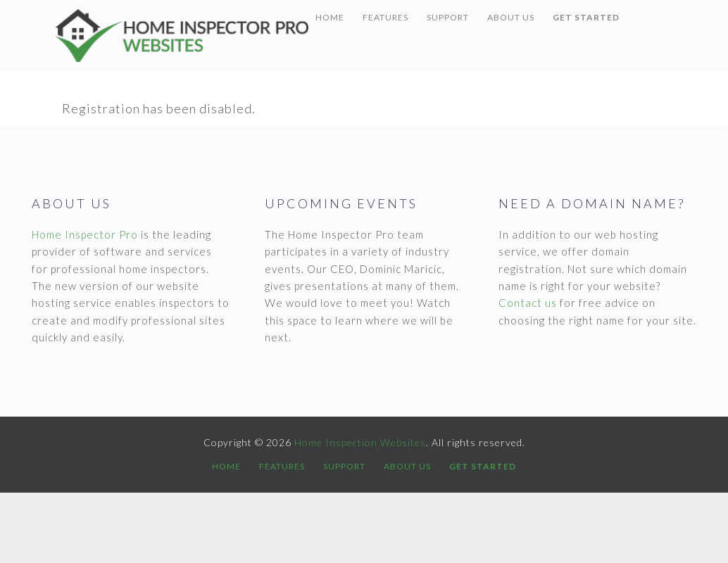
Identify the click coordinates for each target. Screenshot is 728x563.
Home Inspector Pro (85, 234)
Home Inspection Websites (182, 35)
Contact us (528, 303)
